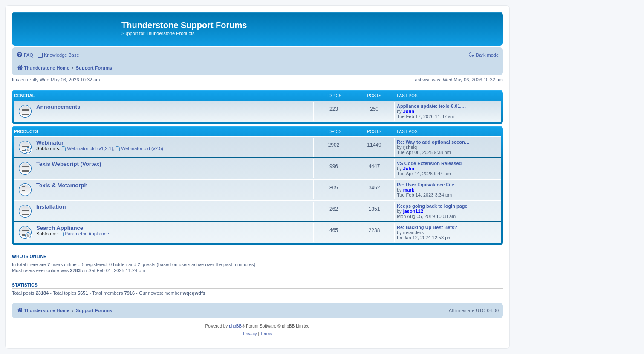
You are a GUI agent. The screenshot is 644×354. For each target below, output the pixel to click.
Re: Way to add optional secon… (433, 142)
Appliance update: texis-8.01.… (432, 106)
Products (26, 132)
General (25, 96)
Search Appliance (60, 228)
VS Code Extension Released (429, 163)
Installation (51, 207)
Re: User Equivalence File (426, 185)
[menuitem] (25, 55)
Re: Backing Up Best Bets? (427, 227)
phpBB (235, 326)
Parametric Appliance (84, 234)
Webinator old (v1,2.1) (87, 148)
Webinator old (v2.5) (139, 148)
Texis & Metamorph (62, 185)
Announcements (58, 107)
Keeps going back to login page (432, 206)
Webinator (50, 143)
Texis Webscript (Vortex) (69, 164)
